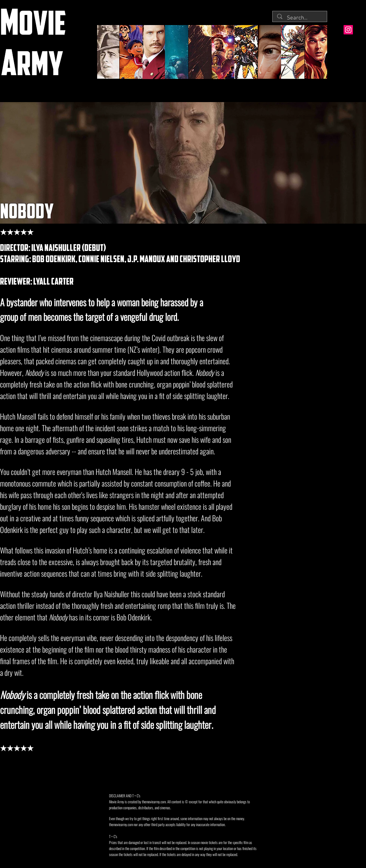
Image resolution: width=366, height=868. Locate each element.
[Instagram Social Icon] (348, 30)
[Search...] (299, 18)
